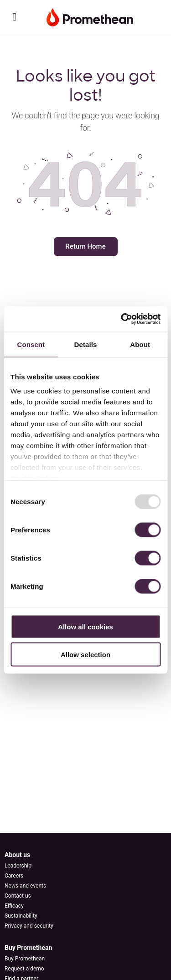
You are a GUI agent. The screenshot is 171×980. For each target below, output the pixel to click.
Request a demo (24, 969)
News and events (25, 886)
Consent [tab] (31, 344)
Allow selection (85, 654)
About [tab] (140, 344)
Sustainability (21, 916)
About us (17, 855)
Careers (14, 876)
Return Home (85, 246)
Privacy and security (29, 926)
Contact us (18, 896)
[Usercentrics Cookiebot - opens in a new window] (122, 319)
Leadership (18, 866)
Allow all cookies (85, 626)
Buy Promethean (28, 948)
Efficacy (14, 906)
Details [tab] (86, 344)
